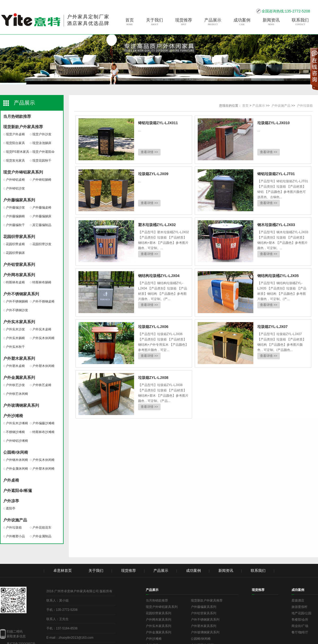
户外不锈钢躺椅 (17, 301)
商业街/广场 (300, 626)
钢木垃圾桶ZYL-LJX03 (276, 225)
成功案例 (242, 22)
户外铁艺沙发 (15, 385)
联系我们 (300, 22)
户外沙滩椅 (13, 416)
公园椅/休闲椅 (16, 452)
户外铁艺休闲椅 (17, 394)
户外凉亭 (11, 501)
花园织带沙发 (42, 244)
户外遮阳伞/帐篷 (18, 490)
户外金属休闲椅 (17, 469)
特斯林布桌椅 (15, 282)
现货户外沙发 (42, 134)
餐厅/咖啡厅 (300, 632)
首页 (130, 22)
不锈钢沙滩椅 (15, 432)
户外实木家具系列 (19, 322)
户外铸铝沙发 (15, 188)
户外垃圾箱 (14, 528)
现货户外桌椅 (15, 134)
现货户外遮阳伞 (43, 152)
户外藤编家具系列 (19, 200)
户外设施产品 (15, 520)
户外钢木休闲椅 (17, 460)
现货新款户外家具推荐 (23, 127)
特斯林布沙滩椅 (43, 432)
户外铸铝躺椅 (42, 180)
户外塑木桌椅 (15, 366)
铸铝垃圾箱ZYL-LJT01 (276, 174)
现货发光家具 (15, 161)
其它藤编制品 (42, 225)
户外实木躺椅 (15, 338)
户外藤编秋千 (15, 225)
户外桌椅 (11, 480)
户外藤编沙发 (15, 208)
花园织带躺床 (15, 253)
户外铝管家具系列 (19, 264)
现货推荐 (184, 22)
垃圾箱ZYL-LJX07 (272, 327)
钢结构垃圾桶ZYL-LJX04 (159, 276)
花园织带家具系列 (19, 237)
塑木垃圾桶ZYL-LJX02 (157, 225)
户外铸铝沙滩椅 (17, 441)
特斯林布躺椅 (42, 282)
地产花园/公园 (301, 613)
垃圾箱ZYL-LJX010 (273, 123)
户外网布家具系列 (19, 275)
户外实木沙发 (15, 329)
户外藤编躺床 (42, 216)
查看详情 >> (149, 152)
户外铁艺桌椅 (42, 385)
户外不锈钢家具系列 (21, 294)
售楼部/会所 (300, 620)
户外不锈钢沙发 (17, 310)
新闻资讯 (271, 22)
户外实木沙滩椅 (17, 423)
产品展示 (213, 22)
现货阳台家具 (15, 143)
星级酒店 (298, 600)
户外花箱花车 (42, 528)
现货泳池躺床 (42, 143)
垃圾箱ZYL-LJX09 (153, 174)
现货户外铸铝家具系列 (23, 172)
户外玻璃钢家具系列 (21, 405)
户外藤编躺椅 (15, 216)
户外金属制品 (42, 536)
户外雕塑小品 (15, 536)
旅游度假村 (299, 607)
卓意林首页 (63, 570)
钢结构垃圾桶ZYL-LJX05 (278, 276)
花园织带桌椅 (15, 244)
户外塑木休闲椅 (43, 366)
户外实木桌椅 (42, 329)
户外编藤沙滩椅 (43, 423)
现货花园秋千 (42, 161)
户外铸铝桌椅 (15, 180)
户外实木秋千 (15, 347)
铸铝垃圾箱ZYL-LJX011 (158, 123)
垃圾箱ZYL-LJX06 (153, 327)
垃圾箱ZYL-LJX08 (153, 378)
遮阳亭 (11, 508)
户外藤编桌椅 (42, 208)
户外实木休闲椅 (43, 338)
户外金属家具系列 (19, 377)
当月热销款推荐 (17, 116)
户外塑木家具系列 (19, 358)
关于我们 (154, 22)
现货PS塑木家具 (17, 152)
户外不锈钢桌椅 (43, 301)
